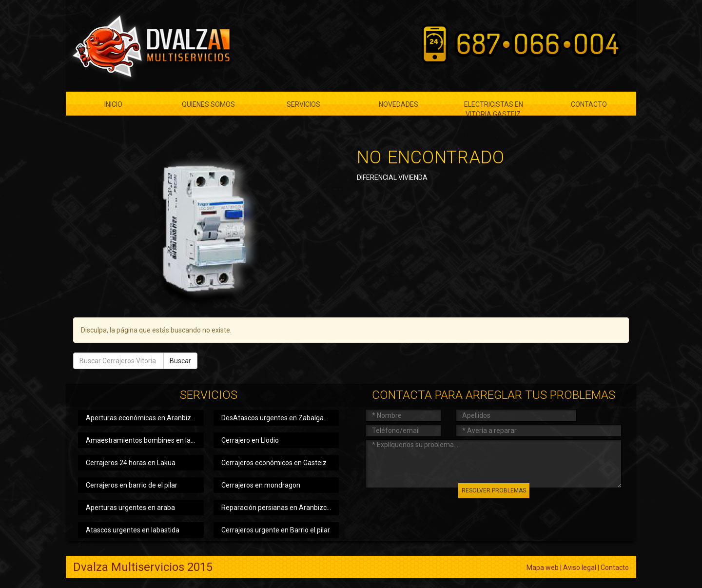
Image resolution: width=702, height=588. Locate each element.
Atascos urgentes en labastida (133, 530)
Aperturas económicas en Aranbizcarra (145, 418)
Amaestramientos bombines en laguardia (145, 440)
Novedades (399, 104)
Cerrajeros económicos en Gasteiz (274, 463)
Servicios (303, 104)
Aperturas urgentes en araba (130, 508)
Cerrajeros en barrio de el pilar (132, 485)
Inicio (113, 104)
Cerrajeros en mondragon (261, 485)
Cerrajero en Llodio (250, 440)
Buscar (180, 361)
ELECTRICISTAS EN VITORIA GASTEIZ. (494, 108)
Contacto (589, 104)
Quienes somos (208, 104)
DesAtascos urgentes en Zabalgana (276, 418)
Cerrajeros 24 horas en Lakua (131, 463)
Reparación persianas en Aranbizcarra (280, 508)
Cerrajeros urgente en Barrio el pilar (276, 530)
